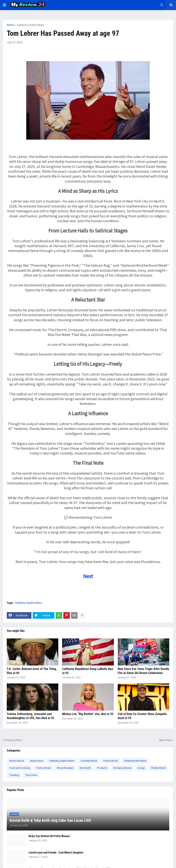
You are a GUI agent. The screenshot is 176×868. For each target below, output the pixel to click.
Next (88, 576)
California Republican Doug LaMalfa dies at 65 (88, 671)
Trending (14, 775)
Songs (141, 768)
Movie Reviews (65, 768)
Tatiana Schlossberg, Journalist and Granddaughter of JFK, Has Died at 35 (30, 716)
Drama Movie (111, 761)
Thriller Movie (158, 768)
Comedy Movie (89, 761)
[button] (4, 5)
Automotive (37, 761)
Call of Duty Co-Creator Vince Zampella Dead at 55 (142, 716)
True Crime (31, 775)
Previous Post (13, 740)
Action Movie (17, 761)
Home (10, 25)
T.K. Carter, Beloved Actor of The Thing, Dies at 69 (32, 671)
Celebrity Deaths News (30, 25)
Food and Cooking (20, 768)
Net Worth (85, 768)
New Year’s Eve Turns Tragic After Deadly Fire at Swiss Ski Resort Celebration (143, 671)
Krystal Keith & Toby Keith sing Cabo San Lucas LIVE (50, 820)
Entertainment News (135, 761)
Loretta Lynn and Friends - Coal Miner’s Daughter (56, 853)
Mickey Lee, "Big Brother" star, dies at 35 (88, 714)
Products (102, 768)
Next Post (165, 740)
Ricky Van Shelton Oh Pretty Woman (49, 836)
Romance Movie (122, 768)
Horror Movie (44, 768)
